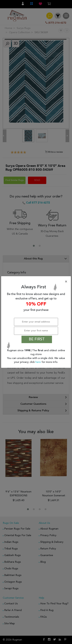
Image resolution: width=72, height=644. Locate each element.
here (38, 362)
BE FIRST (37, 339)
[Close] (37, 282)
